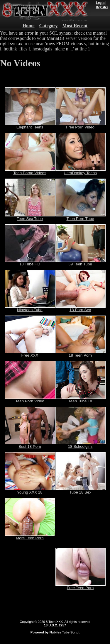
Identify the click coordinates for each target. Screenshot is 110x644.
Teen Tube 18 (81, 399)
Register (102, 7)
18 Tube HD (30, 262)
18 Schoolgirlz (81, 445)
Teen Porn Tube (81, 217)
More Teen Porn (30, 536)
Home (29, 26)
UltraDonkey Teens (81, 171)
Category (49, 26)
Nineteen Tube (30, 308)
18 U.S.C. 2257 (55, 625)
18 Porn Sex (81, 308)
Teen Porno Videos (30, 171)
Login (100, 3)
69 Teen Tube (81, 262)
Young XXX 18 (30, 490)
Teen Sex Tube (30, 217)
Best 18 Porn (30, 445)
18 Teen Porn (81, 354)
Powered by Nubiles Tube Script (55, 632)
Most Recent (75, 26)
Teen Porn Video (30, 399)
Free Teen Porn (81, 586)
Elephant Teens (30, 125)
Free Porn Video (81, 125)
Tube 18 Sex (81, 490)
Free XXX (30, 354)
